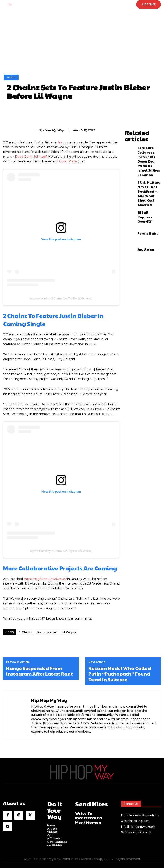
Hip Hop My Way (51, 130)
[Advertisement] (82, 43)
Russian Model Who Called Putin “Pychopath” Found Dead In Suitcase (120, 674)
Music (11, 77)
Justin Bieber (47, 632)
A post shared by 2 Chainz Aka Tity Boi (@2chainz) (61, 298)
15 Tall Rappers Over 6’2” (147, 180)
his (60, 142)
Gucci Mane (68, 161)
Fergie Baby (145, 196)
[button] (75, 4)
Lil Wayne (69, 632)
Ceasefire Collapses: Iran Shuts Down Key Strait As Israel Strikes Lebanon (147, 145)
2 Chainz (26, 632)
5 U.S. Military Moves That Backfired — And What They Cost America (147, 163)
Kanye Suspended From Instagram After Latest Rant (40, 671)
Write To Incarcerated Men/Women (93, 813)
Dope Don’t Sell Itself (31, 157)
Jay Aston (143, 212)
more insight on (45, 579)
